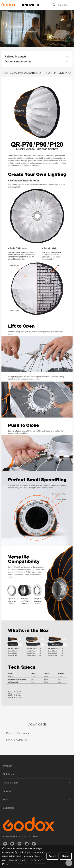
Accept (52, 856)
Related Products (37, 57)
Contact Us (25, 837)
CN (59, 5)
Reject (66, 856)
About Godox (10, 837)
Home (8, 32)
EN (66, 5)
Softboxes (32, 32)
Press (36, 837)
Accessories (19, 32)
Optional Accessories (37, 62)
